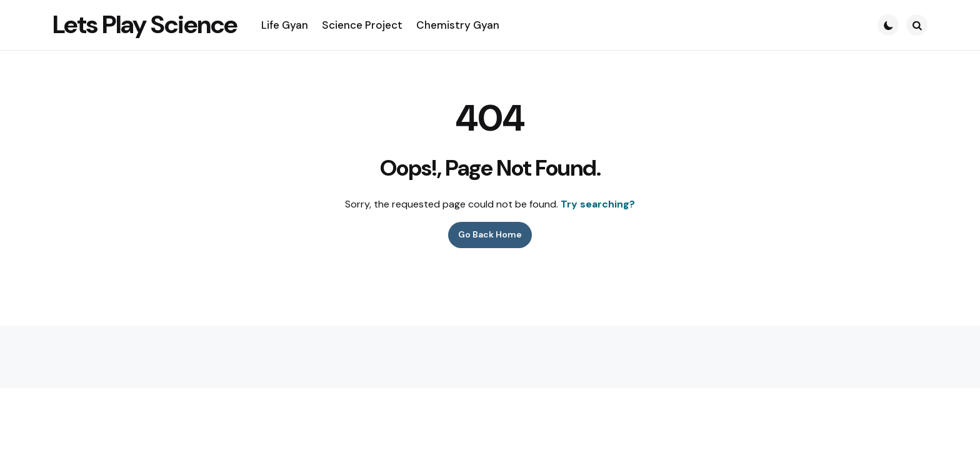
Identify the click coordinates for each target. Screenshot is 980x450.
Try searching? (598, 204)
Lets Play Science (145, 24)
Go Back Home (490, 234)
